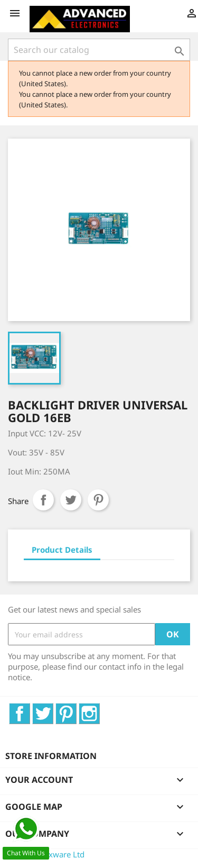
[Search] (99, 50)
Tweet (71, 500)
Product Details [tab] (62, 550)
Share (43, 500)
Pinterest (98, 500)
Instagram (100, 709)
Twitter (53, 709)
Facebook (30, 709)
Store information (51, 756)
